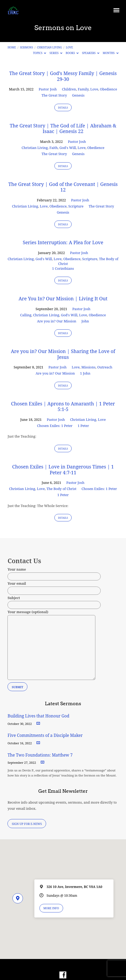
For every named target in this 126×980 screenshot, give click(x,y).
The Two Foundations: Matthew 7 (40, 755)
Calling (26, 315)
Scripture (76, 206)
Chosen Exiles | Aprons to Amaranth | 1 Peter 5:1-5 (63, 406)
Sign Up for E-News (27, 824)
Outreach (105, 367)
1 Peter (83, 426)
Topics (40, 53)
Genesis (78, 95)
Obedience (108, 89)
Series (56, 53)
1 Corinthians (63, 268)
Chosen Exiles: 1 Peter (55, 426)
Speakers (91, 53)
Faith (54, 148)
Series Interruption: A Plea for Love (63, 242)
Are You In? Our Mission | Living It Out (63, 298)
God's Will (68, 148)
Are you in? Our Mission (57, 321)
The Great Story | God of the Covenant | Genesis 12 (63, 187)
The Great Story (54, 95)
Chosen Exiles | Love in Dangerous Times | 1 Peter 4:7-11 (63, 470)
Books (72, 53)
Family (83, 89)
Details (63, 108)
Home (12, 47)
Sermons (27, 47)
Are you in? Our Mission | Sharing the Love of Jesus (63, 354)
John (85, 321)
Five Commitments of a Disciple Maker (45, 735)
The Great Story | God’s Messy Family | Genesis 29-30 (63, 76)
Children (69, 89)
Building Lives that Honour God (38, 716)
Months (110, 53)
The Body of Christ (62, 489)
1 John (85, 373)
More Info (51, 908)
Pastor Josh (48, 89)
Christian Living (50, 47)
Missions (88, 367)
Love (69, 47)
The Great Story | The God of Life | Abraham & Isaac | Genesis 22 (63, 128)
